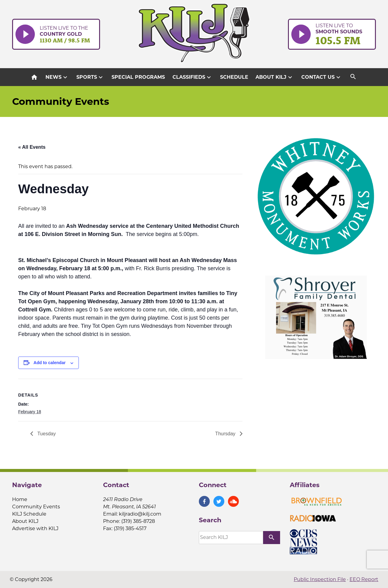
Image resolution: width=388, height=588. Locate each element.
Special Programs (138, 77)
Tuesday (46, 434)
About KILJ (275, 77)
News (57, 77)
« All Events (32, 147)
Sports (90, 77)
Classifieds (192, 77)
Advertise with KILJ (35, 528)
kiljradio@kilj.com (140, 514)
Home (20, 499)
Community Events (36, 507)
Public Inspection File (320, 579)
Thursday (226, 434)
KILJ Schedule (29, 514)
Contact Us (322, 77)
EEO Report (364, 579)
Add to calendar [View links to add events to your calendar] (50, 363)
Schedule (234, 77)
